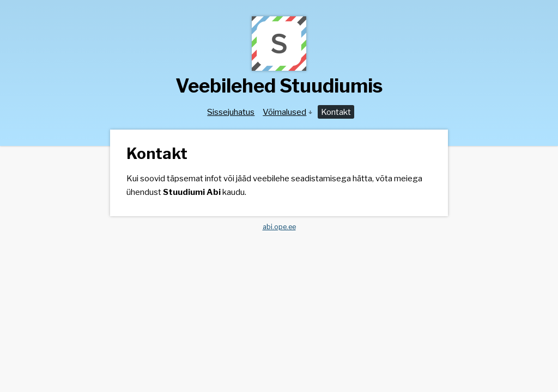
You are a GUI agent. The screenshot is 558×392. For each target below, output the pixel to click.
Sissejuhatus (231, 112)
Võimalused (287, 112)
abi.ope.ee (279, 227)
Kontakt (336, 112)
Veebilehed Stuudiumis (279, 86)
